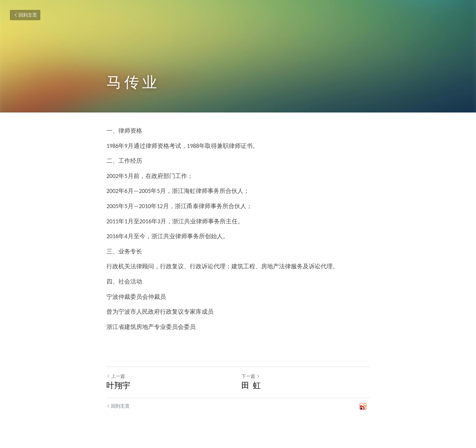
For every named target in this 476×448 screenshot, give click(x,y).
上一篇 (116, 376)
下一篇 (251, 376)
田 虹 (251, 385)
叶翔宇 (118, 385)
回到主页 (25, 15)
